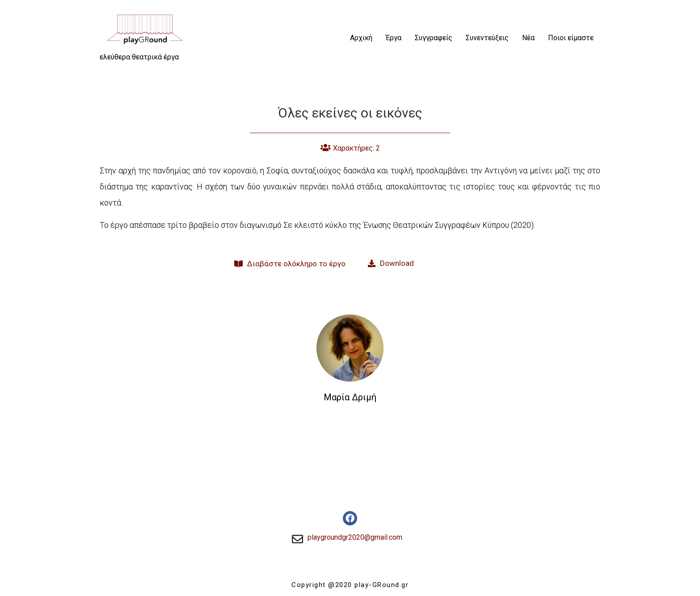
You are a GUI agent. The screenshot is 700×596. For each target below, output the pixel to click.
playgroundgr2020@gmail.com (355, 537)
